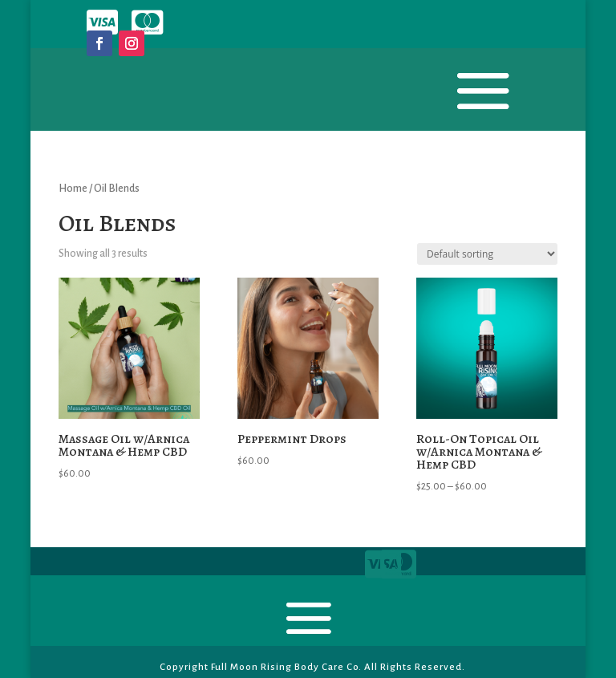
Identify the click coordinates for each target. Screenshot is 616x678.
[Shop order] (487, 254)
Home (73, 188)
